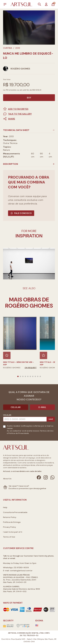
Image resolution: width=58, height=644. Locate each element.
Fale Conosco (21, 213)
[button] (29, 119)
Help (5, 507)
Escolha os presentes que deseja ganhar (27, 488)
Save (51, 419)
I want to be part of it (13, 532)
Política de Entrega (12, 522)
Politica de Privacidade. (19, 433)
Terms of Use (9, 537)
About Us (7, 479)
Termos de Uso (47, 431)
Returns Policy (10, 517)
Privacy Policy (10, 527)
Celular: (7, 415)
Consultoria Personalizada (15, 512)
